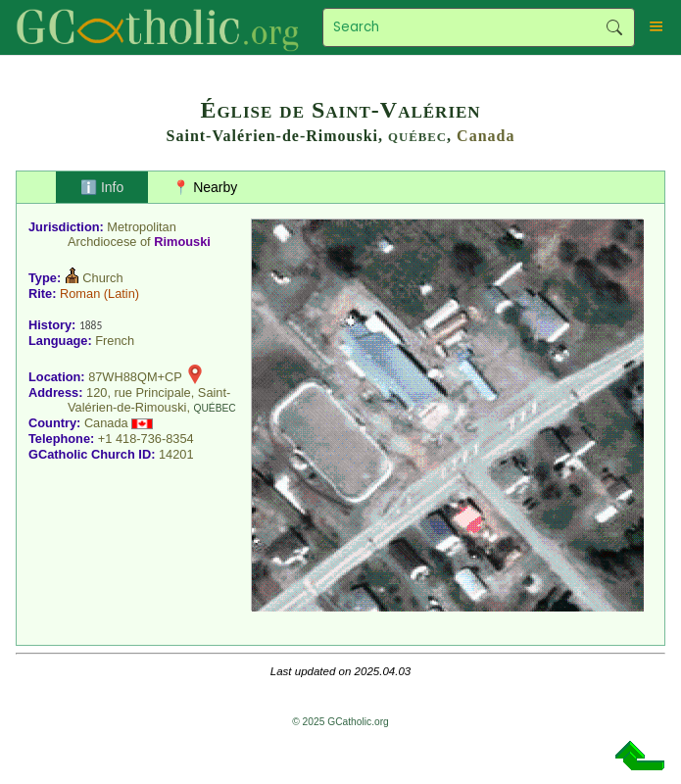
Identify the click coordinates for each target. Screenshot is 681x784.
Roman (80, 294)
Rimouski (182, 242)
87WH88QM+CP (135, 377)
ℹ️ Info (102, 187)
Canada (486, 136)
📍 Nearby (205, 187)
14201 (176, 454)
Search (615, 27)
